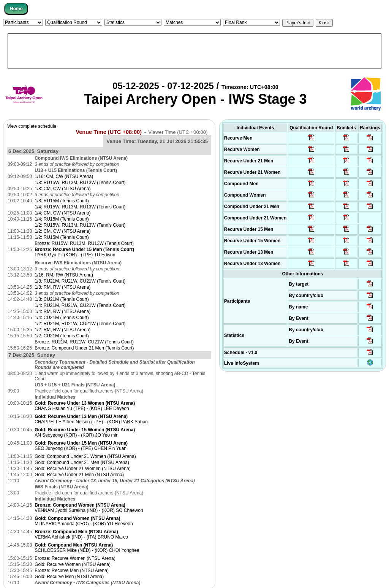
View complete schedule (32, 126)
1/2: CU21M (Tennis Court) (62, 336)
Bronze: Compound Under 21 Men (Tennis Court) (84, 348)
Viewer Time (178, 132)
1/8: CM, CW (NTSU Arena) (62, 189)
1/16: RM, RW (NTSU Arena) (64, 275)
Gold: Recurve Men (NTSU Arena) (69, 577)
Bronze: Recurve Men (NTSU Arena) (72, 571)
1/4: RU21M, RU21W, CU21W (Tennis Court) (80, 305)
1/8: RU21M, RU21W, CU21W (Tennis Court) (80, 281)
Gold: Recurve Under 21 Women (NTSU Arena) (83, 469)
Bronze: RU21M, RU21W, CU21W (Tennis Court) (84, 342)
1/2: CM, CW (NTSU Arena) (62, 231)
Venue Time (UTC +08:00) (109, 132)
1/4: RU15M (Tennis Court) (62, 219)
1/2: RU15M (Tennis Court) (62, 237)
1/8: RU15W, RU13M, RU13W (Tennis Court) (80, 183)
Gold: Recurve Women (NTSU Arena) (73, 564)
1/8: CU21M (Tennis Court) (62, 299)
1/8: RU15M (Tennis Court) (62, 201)
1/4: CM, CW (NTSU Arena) (62, 213)
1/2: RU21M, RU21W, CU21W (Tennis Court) (80, 324)
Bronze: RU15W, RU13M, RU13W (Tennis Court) (84, 243)
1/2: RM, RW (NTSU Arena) (62, 330)
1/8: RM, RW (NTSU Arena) (62, 287)
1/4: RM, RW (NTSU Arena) (62, 311)
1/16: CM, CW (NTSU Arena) (64, 176)
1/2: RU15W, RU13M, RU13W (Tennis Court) (80, 225)
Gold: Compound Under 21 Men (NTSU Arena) (82, 462)
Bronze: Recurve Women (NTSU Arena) (75, 558)
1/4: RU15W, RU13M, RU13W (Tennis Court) (80, 207)
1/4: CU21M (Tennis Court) (62, 318)
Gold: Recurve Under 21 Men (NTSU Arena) (79, 475)
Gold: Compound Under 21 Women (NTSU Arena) (85, 456)
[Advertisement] (194, 51)
